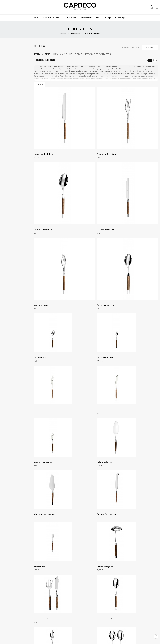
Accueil (36, 18)
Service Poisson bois (85, 403)
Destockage (120, 18)
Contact (76, 610)
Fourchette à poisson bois (130, 241)
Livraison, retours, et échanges (71, 623)
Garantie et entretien (71, 617)
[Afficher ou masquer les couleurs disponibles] (96, 60)
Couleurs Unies (70, 18)
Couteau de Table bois (44, 133)
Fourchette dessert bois (87, 187)
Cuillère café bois (42, 241)
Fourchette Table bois (86, 133)
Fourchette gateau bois (87, 295)
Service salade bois (85, 457)
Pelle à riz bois (125, 457)
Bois (98, 18)
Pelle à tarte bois (127, 295)
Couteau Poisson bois (43, 295)
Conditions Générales (10, 617)
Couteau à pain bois (85, 511)
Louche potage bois (43, 403)
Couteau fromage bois (86, 349)
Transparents (86, 18)
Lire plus (39, 84)
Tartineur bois (125, 349)
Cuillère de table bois (128, 133)
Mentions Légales (9, 614)
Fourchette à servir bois (44, 457)
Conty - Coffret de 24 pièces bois (133, 565)
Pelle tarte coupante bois (45, 349)
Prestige (107, 18)
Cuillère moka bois (85, 241)
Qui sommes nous (9, 610)
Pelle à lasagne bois (43, 511)
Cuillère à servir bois (128, 403)
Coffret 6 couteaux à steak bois (90, 565)
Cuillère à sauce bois (128, 511)
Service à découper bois (44, 565)
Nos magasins (7, 621)
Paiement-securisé (72, 614)
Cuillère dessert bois (128, 187)
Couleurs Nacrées (51, 18)
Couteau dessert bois (43, 187)
